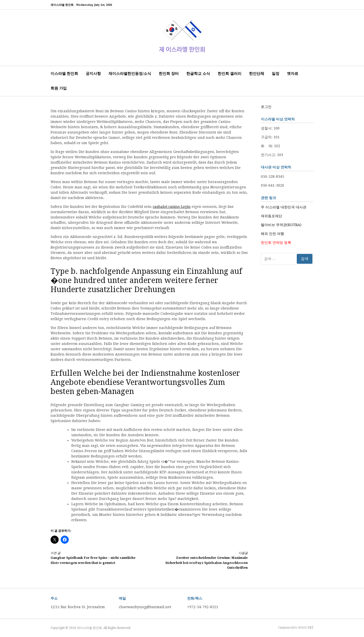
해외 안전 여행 (272, 234)
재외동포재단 (271, 216)
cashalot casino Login (172, 207)
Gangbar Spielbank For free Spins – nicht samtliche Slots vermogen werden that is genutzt (95, 558)
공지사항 (93, 74)
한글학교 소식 (198, 74)
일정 (276, 74)
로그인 (266, 107)
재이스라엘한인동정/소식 (130, 74)
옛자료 (293, 74)
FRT (311, 628)
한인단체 (257, 74)
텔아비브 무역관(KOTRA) (281, 225)
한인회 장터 (169, 74)
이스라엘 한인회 (64, 74)
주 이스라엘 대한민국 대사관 (284, 207)
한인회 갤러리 (230, 74)
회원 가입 (59, 88)
